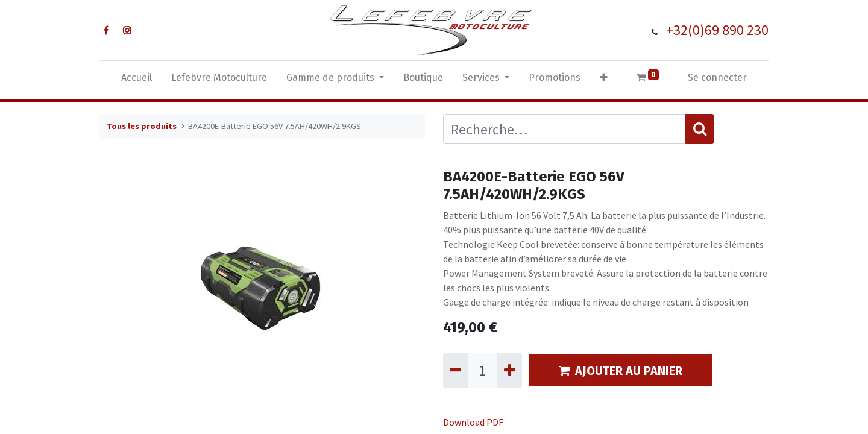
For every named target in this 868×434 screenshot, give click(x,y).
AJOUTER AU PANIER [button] (621, 371)
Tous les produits (142, 126)
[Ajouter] (509, 370)
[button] (604, 80)
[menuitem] (137, 80)
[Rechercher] (700, 129)
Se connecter (717, 77)
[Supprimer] (455, 370)
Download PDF (473, 422)
